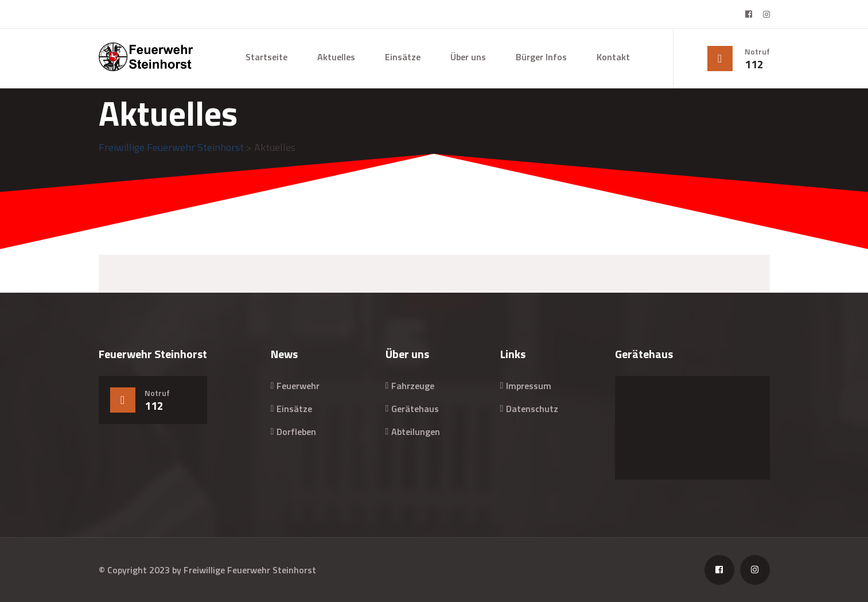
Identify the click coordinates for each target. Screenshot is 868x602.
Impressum (529, 386)
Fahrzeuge (413, 386)
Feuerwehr (298, 386)
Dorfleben (296, 432)
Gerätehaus (415, 409)
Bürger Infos (541, 57)
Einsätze (403, 57)
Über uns (468, 57)
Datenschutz (532, 409)
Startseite (266, 57)
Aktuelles (336, 57)
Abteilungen (416, 432)
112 (754, 64)
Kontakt (613, 57)
